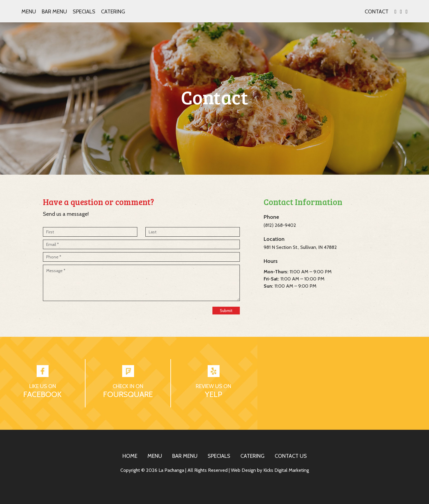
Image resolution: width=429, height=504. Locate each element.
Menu (29, 12)
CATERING (252, 456)
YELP (214, 394)
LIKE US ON (43, 386)
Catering (113, 12)
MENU (155, 456)
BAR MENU (185, 456)
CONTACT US (291, 456)
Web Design (243, 470)
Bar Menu (54, 12)
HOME (130, 456)
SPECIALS (219, 456)
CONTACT (377, 12)
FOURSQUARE (128, 394)
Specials (84, 12)
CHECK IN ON (128, 386)
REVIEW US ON (213, 386)
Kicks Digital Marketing (286, 470)
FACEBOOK (42, 394)
